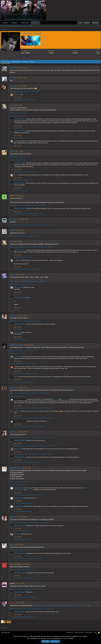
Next (9, 622)
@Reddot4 (87, 488)
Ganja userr (15, 432)
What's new (25, 23)
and (20, 128)
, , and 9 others (28, 374)
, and (26, 91)
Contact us (70, 632)
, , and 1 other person (35, 225)
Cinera (13, 274)
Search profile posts (28, 26)
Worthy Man (15, 68)
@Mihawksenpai (19, 490)
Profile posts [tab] (6, 62)
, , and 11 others (27, 364)
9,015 (52, 53)
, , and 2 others (24, 482)
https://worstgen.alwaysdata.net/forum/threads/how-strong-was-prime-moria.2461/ (61, 605)
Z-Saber (13, 230)
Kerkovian (18, 94)
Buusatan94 (18, 357)
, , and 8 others (26, 382)
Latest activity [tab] (17, 62)
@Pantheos (65, 399)
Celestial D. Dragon (21, 119)
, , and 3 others (28, 550)
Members (35, 23)
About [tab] (33, 62)
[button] (9, 23)
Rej (12, 105)
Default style (6, 632)
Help (95, 632)
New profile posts (16, 26)
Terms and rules (79, 632)
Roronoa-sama (19, 287)
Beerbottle (14, 315)
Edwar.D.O (14, 387)
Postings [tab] (26, 62)
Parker (17, 377)
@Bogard (56, 399)
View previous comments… (19, 116)
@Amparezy (31, 490)
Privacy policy (89, 632)
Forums (5, 23)
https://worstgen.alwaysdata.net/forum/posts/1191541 (28, 281)
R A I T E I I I (15, 219)
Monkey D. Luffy (16, 468)
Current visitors (5, 26)
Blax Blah (14, 78)
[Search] (96, 23)
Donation (14, 23)
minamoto (14, 86)
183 (97, 53)
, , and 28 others (25, 350)
